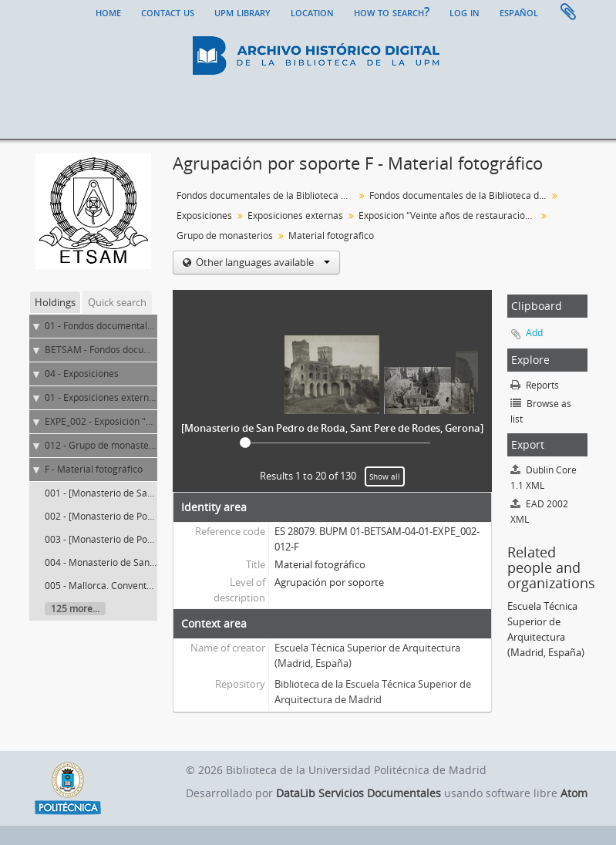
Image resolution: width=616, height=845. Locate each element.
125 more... (75, 609)
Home (108, 12)
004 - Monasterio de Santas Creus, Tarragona (143, 562)
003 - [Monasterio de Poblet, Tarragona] (131, 539)
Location (312, 12)
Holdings (55, 302)
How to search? (392, 12)
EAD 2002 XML (539, 512)
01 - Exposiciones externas (102, 397)
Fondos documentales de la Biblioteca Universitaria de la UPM (267, 195)
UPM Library (242, 12)
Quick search (117, 302)
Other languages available (262, 262)
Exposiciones (204, 215)
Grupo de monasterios (225, 236)
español (519, 12)
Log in (465, 12)
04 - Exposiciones (82, 374)
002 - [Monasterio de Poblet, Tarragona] (131, 516)
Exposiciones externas (295, 215)
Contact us (168, 12)
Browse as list (541, 411)
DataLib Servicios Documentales (358, 793)
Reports (535, 385)
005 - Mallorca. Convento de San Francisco (136, 586)
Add (534, 333)
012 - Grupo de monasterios (105, 445)
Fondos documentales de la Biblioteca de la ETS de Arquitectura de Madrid (460, 195)
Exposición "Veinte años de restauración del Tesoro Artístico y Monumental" (449, 215)
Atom (574, 793)
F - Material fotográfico (94, 469)
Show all (385, 476)
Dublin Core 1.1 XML (544, 478)
